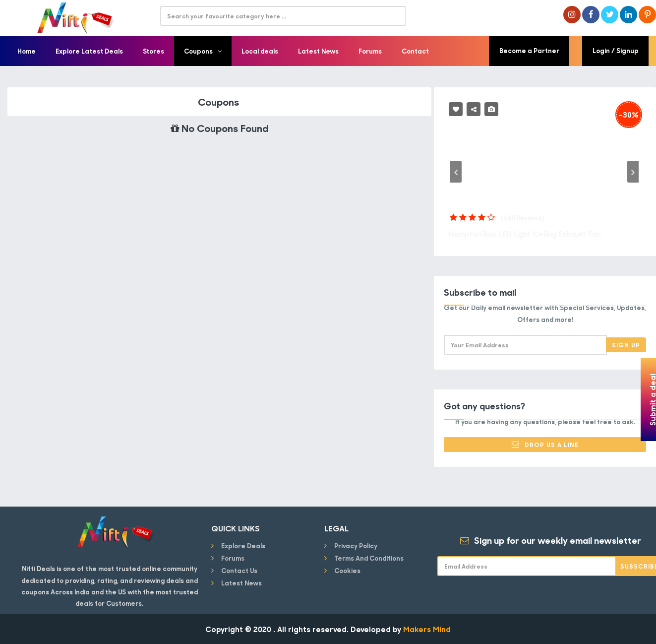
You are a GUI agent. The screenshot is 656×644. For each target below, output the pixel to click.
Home (27, 51)
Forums (370, 51)
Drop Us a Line (545, 445)
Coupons (203, 51)
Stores (153, 51)
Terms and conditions (369, 558)
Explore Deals (243, 546)
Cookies (347, 570)
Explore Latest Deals (89, 51)
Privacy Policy (356, 546)
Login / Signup (616, 51)
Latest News (318, 51)
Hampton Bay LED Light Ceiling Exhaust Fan (530, 234)
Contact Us (239, 570)
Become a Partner (530, 51)
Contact (415, 51)
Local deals (260, 51)
